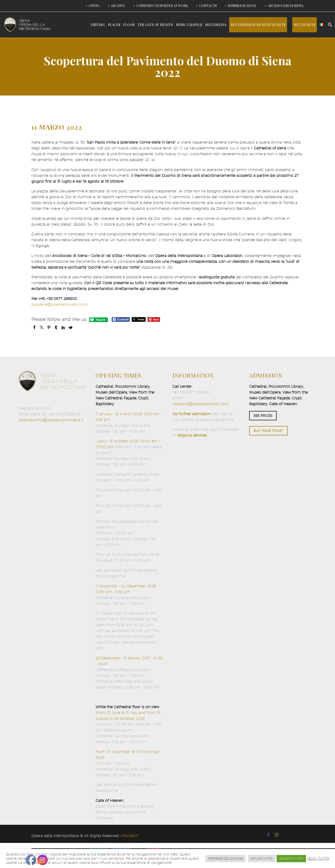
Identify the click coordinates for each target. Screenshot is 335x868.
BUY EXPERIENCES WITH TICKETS (258, 25)
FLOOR (129, 25)
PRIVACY (130, 836)
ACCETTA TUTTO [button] (291, 858)
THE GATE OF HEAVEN (155, 25)
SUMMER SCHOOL (242, 6)
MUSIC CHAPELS (189, 25)
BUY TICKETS (305, 25)
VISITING (98, 25)
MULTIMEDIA (216, 25)
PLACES (114, 25)
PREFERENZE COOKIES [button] (226, 858)
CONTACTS (208, 6)
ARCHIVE (118, 6)
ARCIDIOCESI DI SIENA (286, 6)
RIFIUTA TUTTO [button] (262, 858)
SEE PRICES (263, 416)
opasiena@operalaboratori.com (60, 304)
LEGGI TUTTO (318, 858)
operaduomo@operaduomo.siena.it (51, 420)
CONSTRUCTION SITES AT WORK (162, 6)
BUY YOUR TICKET (268, 431)
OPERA (94, 6)
